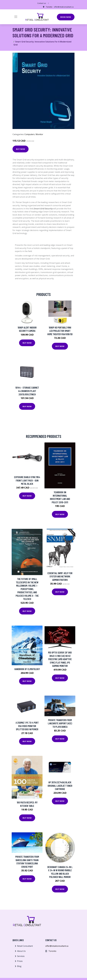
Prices (20, 961)
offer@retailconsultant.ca (64, 7)
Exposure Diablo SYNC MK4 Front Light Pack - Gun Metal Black (27, 480)
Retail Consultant (25, 946)
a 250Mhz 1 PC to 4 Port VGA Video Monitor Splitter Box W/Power (27, 726)
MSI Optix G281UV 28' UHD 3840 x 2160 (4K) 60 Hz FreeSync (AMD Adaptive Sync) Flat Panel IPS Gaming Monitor (60, 659)
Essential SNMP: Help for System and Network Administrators (60, 576)
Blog (19, 966)
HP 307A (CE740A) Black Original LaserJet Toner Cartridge (60, 786)
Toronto (49, 7)
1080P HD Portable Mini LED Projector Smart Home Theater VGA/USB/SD (60, 331)
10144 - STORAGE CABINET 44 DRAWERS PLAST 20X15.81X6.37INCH (27, 391)
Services (21, 956)
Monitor (39, 134)
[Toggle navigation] (16, 17)
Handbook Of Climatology (27, 669)
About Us (21, 951)
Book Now (66, 17)
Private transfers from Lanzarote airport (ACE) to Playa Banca (60, 723)
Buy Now (21, 149)
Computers (30, 134)
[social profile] (48, 3)
